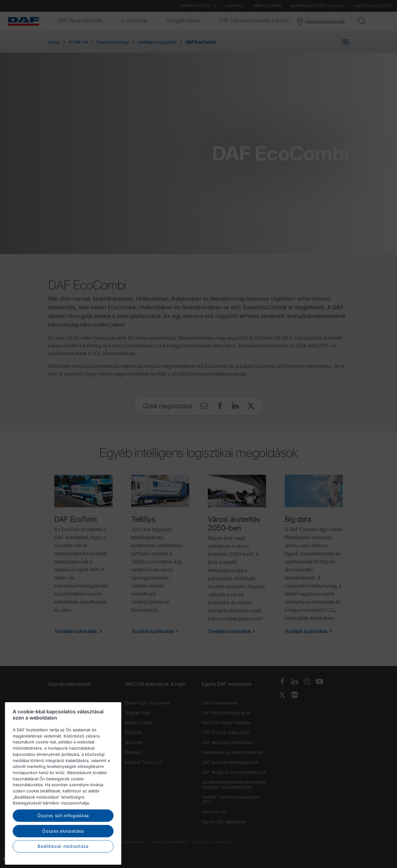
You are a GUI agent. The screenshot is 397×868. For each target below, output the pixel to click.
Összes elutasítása (63, 851)
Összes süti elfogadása (63, 836)
